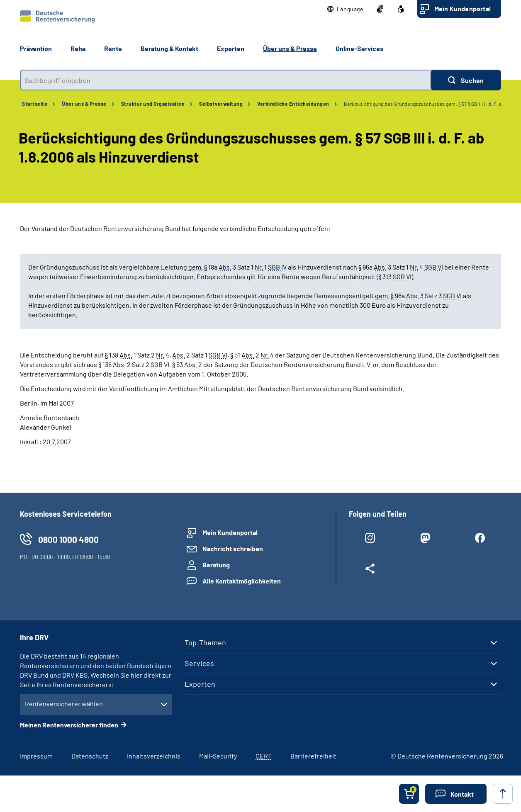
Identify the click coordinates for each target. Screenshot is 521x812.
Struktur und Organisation (153, 104)
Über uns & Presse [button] (290, 48)
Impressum (36, 756)
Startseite (35, 104)
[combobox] (225, 80)
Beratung (216, 565)
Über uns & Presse (84, 104)
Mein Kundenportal (463, 9)
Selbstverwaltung (221, 104)
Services (199, 663)
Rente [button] (113, 48)
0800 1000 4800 (68, 539)
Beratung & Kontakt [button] (169, 48)
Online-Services (359, 48)
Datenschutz (90, 756)
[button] (345, 9)
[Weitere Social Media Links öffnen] (370, 570)
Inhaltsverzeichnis (154, 756)
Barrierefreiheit (313, 756)
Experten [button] (231, 48)
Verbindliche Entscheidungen (293, 104)
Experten (200, 684)
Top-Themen (205, 642)
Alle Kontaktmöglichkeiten (242, 581)
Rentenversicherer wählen (64, 704)
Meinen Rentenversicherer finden (69, 725)
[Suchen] (466, 80)
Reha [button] (78, 48)
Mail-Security (218, 756)
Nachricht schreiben (233, 548)
